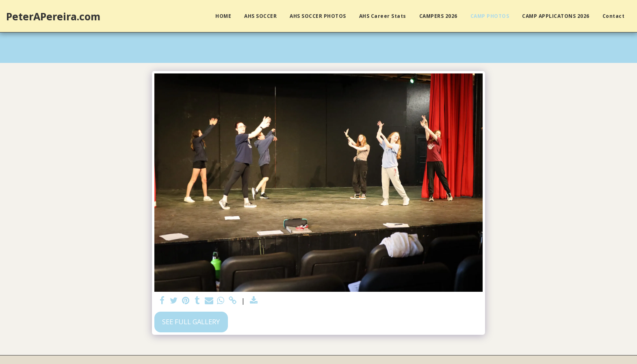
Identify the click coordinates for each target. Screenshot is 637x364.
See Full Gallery (191, 322)
